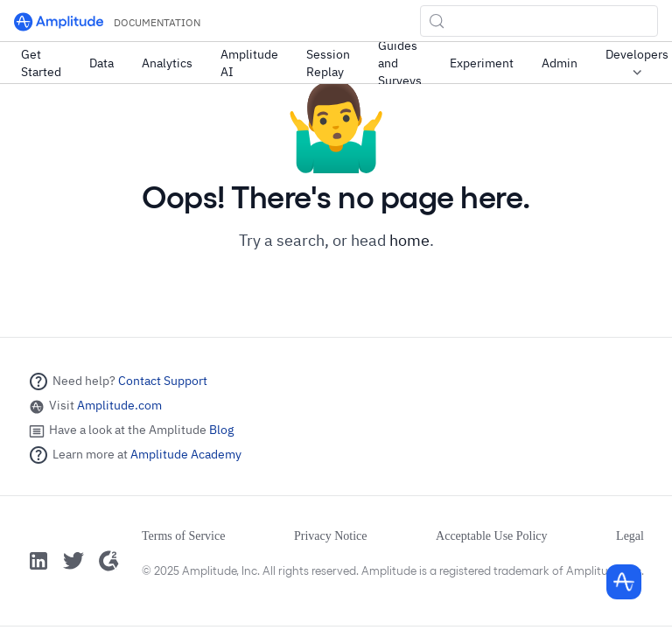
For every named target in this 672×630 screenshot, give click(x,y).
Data (101, 63)
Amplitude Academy (186, 454)
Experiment (482, 63)
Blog (221, 430)
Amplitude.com (119, 405)
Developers (637, 64)
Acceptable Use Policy (492, 536)
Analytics (167, 63)
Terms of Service (183, 536)
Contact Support (163, 381)
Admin (560, 63)
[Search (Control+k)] (539, 21)
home (409, 240)
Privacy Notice (331, 536)
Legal (630, 536)
